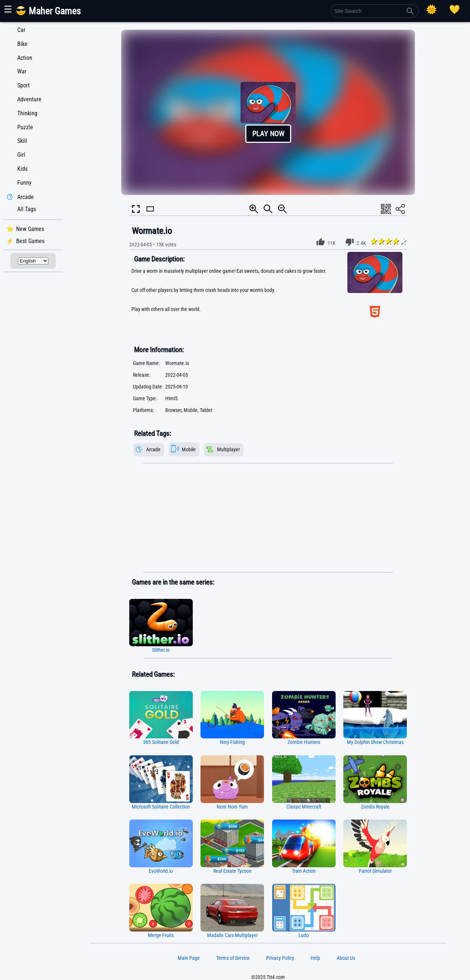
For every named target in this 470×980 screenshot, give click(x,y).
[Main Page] (53, 14)
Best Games (30, 241)
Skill (22, 141)
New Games (30, 229)
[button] (268, 112)
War (22, 71)
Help (315, 958)
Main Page (189, 958)
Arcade (26, 197)
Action (25, 58)
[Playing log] (455, 10)
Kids (22, 169)
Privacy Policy (280, 958)
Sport (23, 85)
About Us (346, 958)
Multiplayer (228, 450)
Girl (21, 155)
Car (21, 30)
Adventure (29, 99)
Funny (24, 183)
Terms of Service (233, 958)
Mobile (189, 450)
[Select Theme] (431, 10)
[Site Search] (375, 11)
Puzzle (25, 127)
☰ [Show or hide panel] (8, 9)
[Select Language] (33, 261)
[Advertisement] (268, 518)
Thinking (27, 113)
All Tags (27, 209)
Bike (22, 44)
